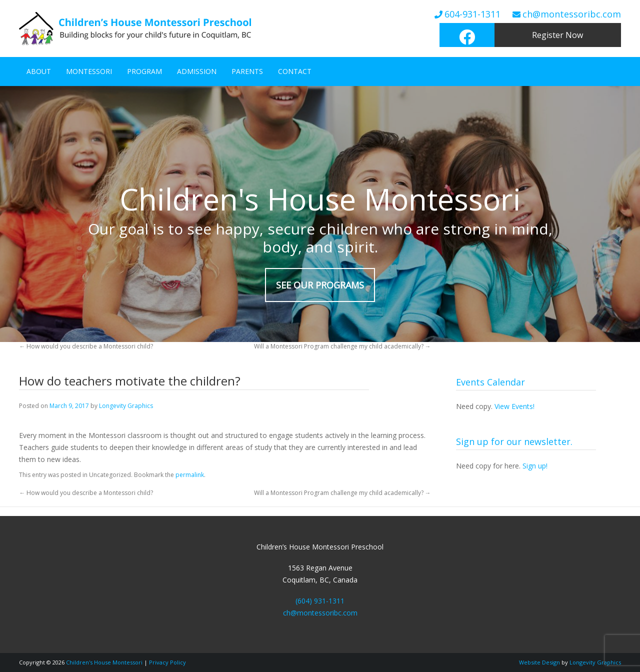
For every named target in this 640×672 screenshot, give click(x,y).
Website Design (539, 662)
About (39, 71)
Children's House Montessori (104, 662)
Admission (197, 71)
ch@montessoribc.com (572, 14)
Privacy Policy (167, 662)
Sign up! (535, 466)
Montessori (89, 71)
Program (144, 71)
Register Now (557, 35)
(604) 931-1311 (320, 601)
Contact (295, 71)
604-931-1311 (472, 14)
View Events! (514, 406)
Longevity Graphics (126, 406)
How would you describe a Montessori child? (86, 346)
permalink (190, 475)
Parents (247, 71)
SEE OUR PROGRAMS (320, 285)
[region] (320, 214)
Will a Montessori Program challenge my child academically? (342, 346)
